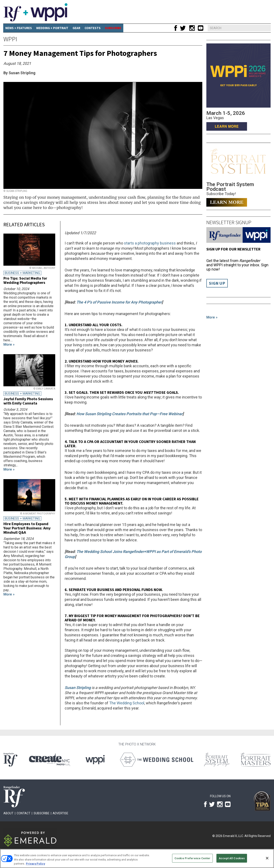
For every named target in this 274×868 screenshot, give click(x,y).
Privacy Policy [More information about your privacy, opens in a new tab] (35, 864)
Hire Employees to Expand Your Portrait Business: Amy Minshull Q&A (27, 528)
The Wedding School (127, 703)
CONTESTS (93, 28)
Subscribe (42, 813)
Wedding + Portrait (52, 28)
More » (212, 317)
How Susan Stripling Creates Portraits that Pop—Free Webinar (130, 414)
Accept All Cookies (232, 858)
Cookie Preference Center (192, 858)
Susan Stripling (78, 688)
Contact (24, 813)
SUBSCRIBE (113, 28)
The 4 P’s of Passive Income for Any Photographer (119, 302)
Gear (76, 28)
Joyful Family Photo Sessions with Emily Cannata (28, 401)
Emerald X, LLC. (233, 836)
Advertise (60, 813)
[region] (137, 858)
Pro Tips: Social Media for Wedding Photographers (25, 280)
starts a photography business (150, 243)
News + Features (19, 28)
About (8, 813)
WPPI (10, 39)
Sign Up (217, 283)
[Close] (267, 858)
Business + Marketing (22, 273)
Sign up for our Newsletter (233, 249)
